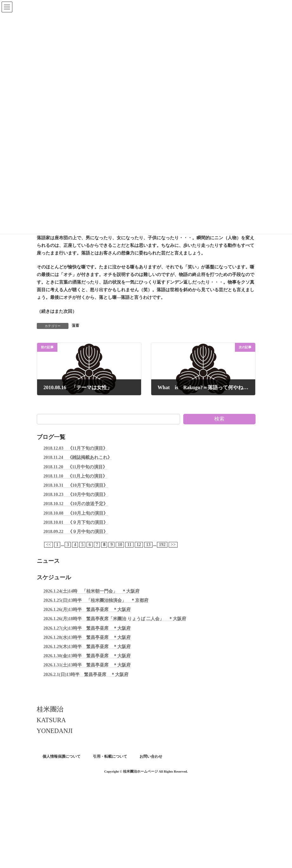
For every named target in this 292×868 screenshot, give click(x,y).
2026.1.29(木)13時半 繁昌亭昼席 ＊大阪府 (87, 647)
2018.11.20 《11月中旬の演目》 (75, 467)
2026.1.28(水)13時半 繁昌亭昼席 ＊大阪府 (87, 637)
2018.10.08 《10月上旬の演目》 (76, 513)
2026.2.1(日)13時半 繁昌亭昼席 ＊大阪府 (86, 674)
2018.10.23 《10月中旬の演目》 (76, 495)
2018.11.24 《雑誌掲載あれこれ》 (78, 457)
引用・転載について (110, 756)
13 (148, 545)
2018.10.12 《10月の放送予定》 (76, 504)
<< (49, 545)
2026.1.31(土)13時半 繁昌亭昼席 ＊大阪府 (87, 665)
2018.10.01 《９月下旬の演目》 (76, 522)
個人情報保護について (62, 756)
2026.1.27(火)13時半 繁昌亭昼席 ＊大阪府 (87, 628)
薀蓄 (75, 325)
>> (173, 545)
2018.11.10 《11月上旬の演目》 (75, 476)
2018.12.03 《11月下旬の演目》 (75, 448)
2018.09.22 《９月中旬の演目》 (76, 532)
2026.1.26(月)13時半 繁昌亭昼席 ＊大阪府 (87, 610)
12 (139, 545)
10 (120, 545)
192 (162, 545)
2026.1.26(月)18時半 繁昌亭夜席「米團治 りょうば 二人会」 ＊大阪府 (115, 619)
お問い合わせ (151, 756)
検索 (219, 419)
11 (129, 545)
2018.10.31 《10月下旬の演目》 (76, 485)
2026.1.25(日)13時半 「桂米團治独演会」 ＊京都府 (96, 600)
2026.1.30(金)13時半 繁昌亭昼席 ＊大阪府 (87, 656)
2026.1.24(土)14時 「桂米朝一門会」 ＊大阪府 (91, 591)
